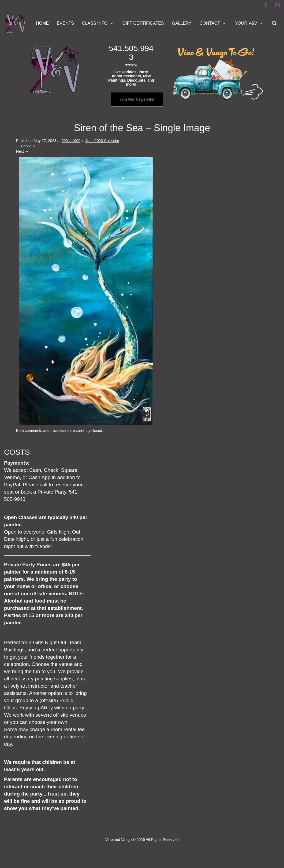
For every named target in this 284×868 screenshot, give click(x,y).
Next (22, 151)
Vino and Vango (118, 840)
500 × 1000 (71, 141)
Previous (26, 146)
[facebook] (266, 5)
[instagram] (277, 5)
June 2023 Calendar (102, 141)
